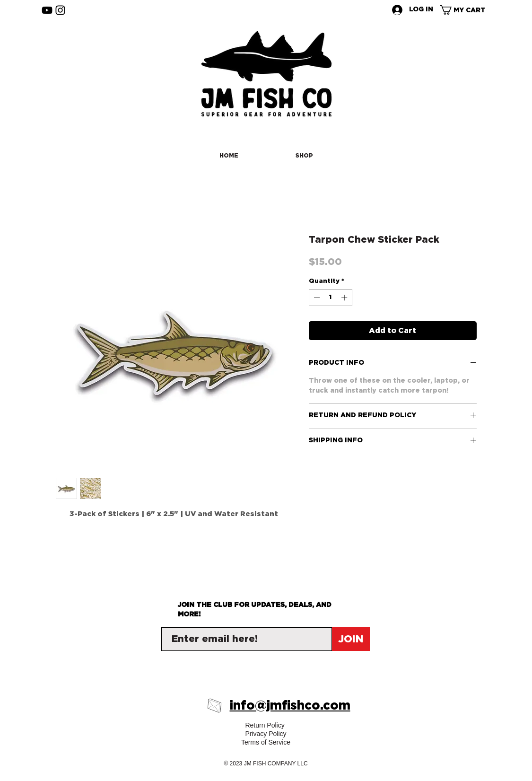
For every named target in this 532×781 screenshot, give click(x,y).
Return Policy (266, 725)
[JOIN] (351, 639)
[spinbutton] (330, 298)
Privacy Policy (266, 734)
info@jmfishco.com (290, 706)
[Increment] (345, 298)
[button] (467, 10)
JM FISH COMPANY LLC (276, 763)
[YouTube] (47, 10)
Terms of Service (266, 742)
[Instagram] (60, 10)
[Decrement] (316, 298)
